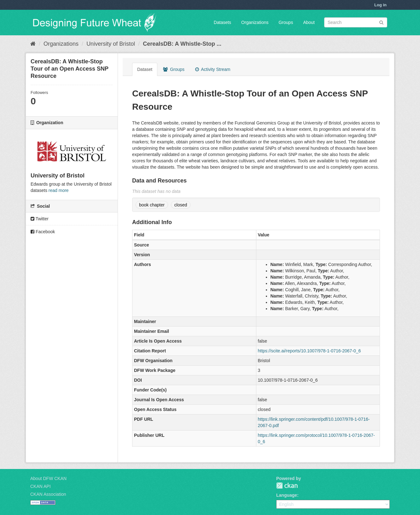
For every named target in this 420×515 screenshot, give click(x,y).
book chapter (152, 205)
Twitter (40, 219)
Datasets (222, 22)
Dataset (145, 69)
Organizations (255, 22)
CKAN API (41, 486)
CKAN (287, 486)
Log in (380, 5)
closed (181, 205)
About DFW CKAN (48, 478)
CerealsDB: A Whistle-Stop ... (182, 44)
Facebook (43, 232)
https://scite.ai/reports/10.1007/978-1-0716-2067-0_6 (309, 351)
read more (59, 190)
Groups (286, 22)
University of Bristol (111, 44)
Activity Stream (213, 69)
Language (287, 495)
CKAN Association (48, 494)
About (309, 22)
